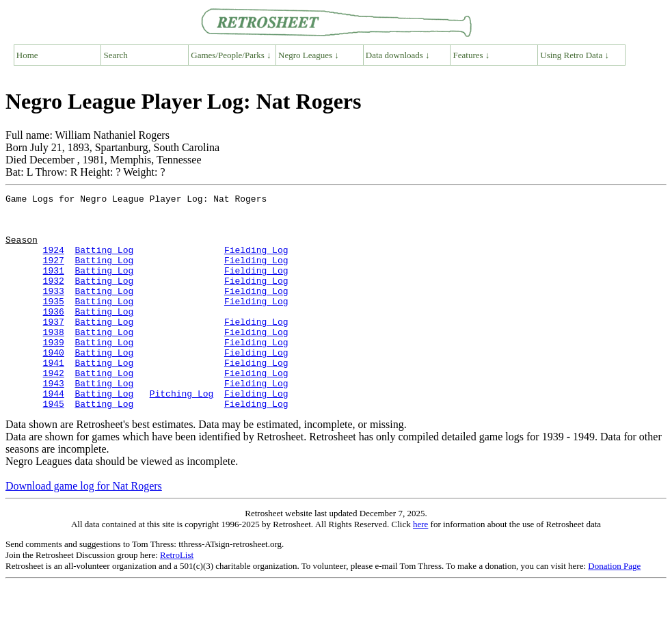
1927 (54, 274)
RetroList (177, 598)
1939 (54, 373)
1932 (54, 299)
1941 (54, 397)
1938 (54, 360)
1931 (54, 286)
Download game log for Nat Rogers (84, 529)
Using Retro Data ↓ (575, 55)
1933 (54, 311)
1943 (54, 422)
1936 (54, 336)
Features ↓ (472, 55)
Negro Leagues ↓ (309, 55)
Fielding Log (256, 262)
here (420, 567)
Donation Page (614, 609)
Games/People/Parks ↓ (231, 55)
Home (27, 55)
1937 (54, 348)
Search (116, 55)
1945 (54, 446)
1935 (54, 323)
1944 (54, 434)
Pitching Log (182, 434)
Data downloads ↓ (398, 55)
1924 (54, 262)
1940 (54, 385)
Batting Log (104, 262)
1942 (54, 410)
